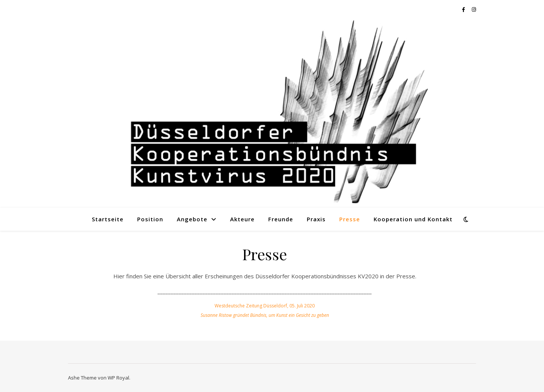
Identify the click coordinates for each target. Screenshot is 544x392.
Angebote (192, 219)
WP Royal (118, 378)
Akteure (242, 219)
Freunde (281, 219)
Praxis (316, 219)
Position (150, 219)
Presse (350, 219)
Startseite (108, 219)
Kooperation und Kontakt (413, 219)
